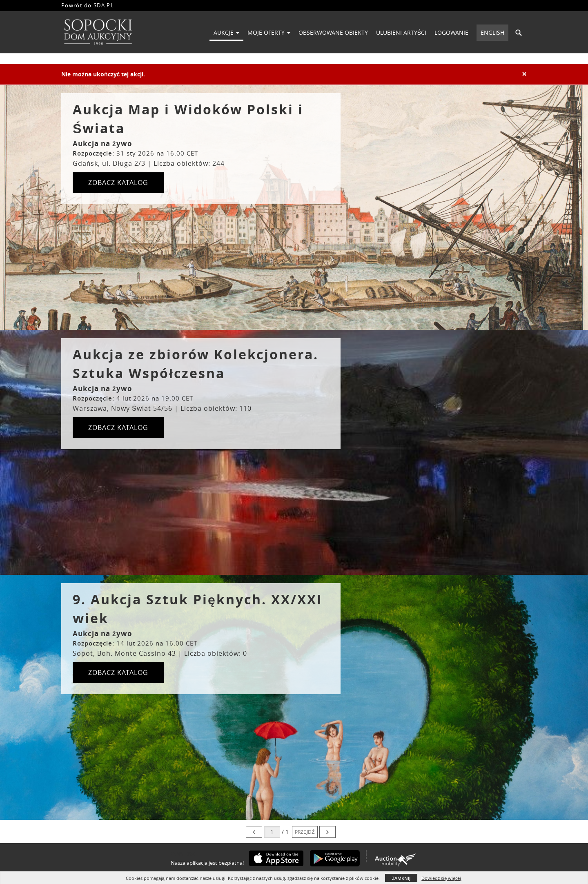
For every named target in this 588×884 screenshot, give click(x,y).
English (492, 32)
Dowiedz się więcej (441, 878)
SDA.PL (104, 5)
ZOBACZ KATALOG (118, 183)
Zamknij (401, 878)
